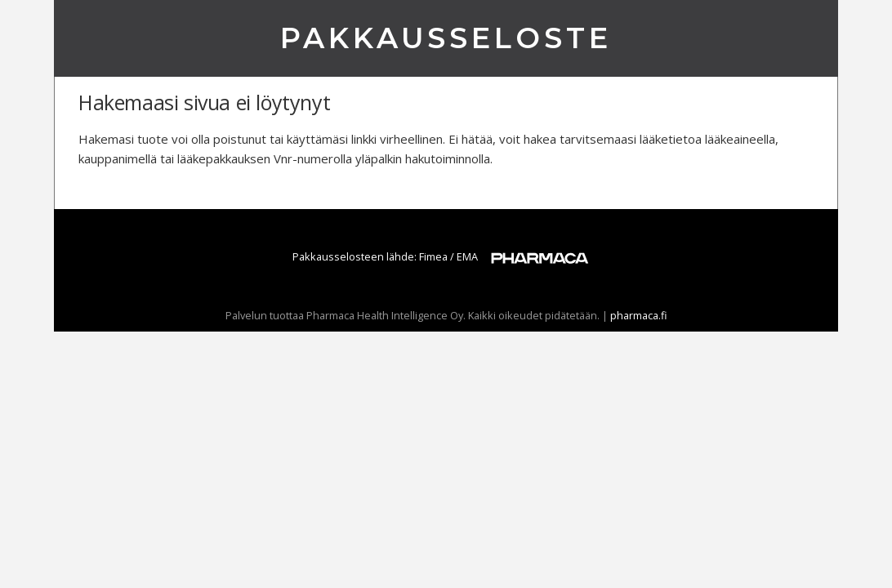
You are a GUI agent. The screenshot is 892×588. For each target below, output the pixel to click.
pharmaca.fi (639, 315)
